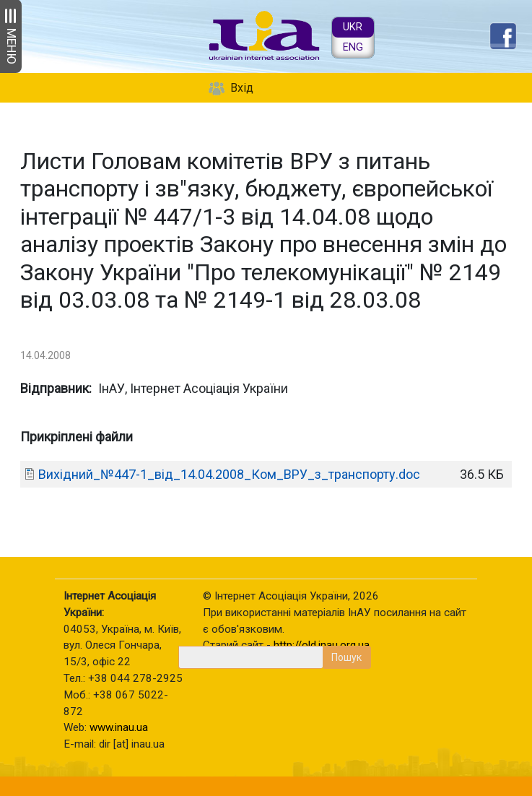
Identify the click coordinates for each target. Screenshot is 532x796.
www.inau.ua (119, 727)
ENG (353, 47)
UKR (353, 27)
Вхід (242, 88)
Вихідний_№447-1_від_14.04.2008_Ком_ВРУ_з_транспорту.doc (229, 474)
